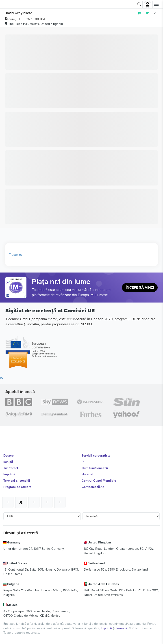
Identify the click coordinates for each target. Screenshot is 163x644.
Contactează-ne (93, 487)
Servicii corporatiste (96, 455)
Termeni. (122, 628)
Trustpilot (15, 255)
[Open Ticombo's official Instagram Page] (34, 502)
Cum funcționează (95, 468)
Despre (9, 455)
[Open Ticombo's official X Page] (21, 502)
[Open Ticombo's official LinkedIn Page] (60, 502)
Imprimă (9, 474)
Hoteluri (87, 474)
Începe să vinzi (140, 287)
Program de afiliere (17, 487)
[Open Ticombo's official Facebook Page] (16, 296)
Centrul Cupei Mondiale (99, 481)
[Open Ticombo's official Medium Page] (47, 502)
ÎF (83, 462)
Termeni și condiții (17, 481)
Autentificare (148, 4)
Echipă (8, 462)
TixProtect (11, 468)
